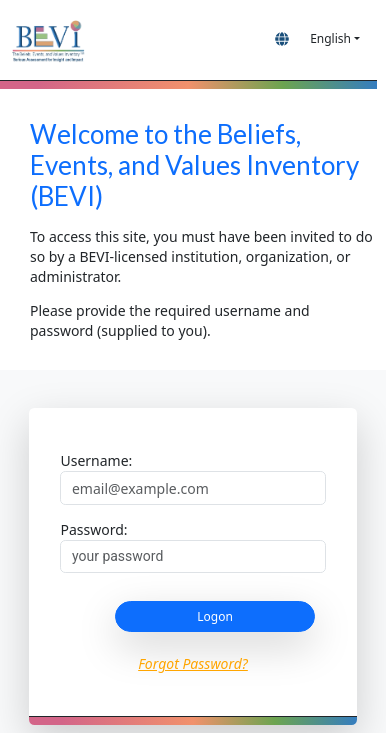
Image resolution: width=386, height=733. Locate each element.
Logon (215, 616)
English (330, 38)
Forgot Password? (193, 663)
